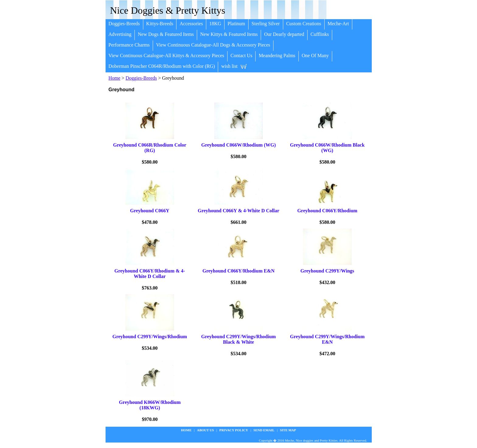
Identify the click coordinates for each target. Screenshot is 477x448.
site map (288, 430)
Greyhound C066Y (150, 211)
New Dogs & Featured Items (166, 34)
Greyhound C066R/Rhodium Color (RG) (150, 148)
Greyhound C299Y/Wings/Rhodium (150, 337)
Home (115, 78)
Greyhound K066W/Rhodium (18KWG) (150, 405)
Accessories (191, 24)
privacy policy (234, 430)
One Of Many (315, 56)
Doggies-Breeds (124, 24)
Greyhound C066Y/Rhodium (327, 211)
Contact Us (242, 56)
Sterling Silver (266, 24)
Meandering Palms (277, 56)
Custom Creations (304, 24)
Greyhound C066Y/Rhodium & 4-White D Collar (150, 274)
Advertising (120, 34)
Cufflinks (320, 34)
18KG (215, 24)
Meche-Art (338, 24)
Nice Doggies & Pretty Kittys (168, 10)
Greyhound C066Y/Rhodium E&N (238, 271)
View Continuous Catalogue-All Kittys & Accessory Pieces (166, 56)
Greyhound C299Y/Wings (327, 271)
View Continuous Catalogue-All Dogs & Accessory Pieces (213, 45)
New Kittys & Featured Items (229, 34)
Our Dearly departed (284, 34)
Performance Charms (129, 45)
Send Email (264, 430)
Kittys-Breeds (160, 24)
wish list (229, 66)
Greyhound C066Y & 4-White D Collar (238, 211)
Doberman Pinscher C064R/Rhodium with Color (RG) (162, 66)
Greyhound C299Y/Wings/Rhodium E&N (327, 339)
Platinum (236, 24)
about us (206, 430)
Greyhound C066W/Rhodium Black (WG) (327, 148)
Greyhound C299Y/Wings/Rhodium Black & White (238, 339)
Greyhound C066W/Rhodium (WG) (238, 145)
